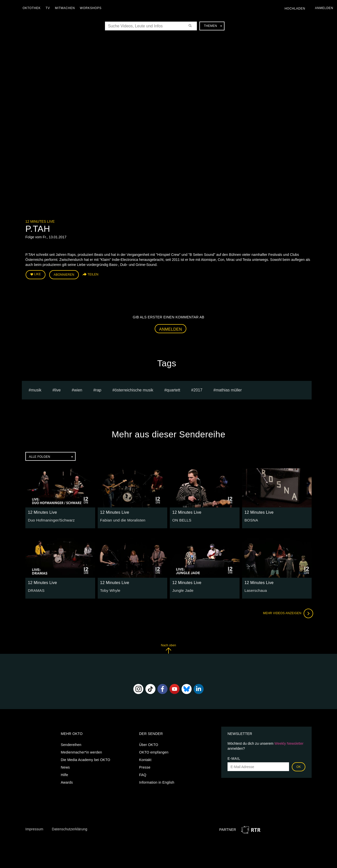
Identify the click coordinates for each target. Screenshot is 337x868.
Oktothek (33, 8)
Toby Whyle (110, 589)
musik (36, 389)
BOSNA (251, 519)
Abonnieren (64, 274)
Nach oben (168, 647)
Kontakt (145, 759)
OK (299, 766)
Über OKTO (149, 744)
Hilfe (64, 774)
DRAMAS (36, 589)
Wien (78, 389)
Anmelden (171, 328)
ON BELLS (181, 519)
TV (49, 8)
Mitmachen (66, 8)
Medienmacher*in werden (81, 751)
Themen (213, 26)
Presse (145, 766)
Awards (67, 781)
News (65, 766)
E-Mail (234, 758)
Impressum (34, 828)
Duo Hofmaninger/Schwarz (50, 519)
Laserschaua (255, 589)
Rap (98, 389)
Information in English (157, 781)
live (58, 389)
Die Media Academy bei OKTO (86, 759)
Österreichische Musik (134, 389)
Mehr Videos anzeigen (287, 612)
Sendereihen (71, 744)
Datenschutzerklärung (69, 828)
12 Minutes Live (40, 221)
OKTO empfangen (154, 751)
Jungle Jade (182, 589)
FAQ (143, 774)
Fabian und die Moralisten (121, 519)
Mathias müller (229, 389)
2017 (198, 389)
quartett (173, 389)
